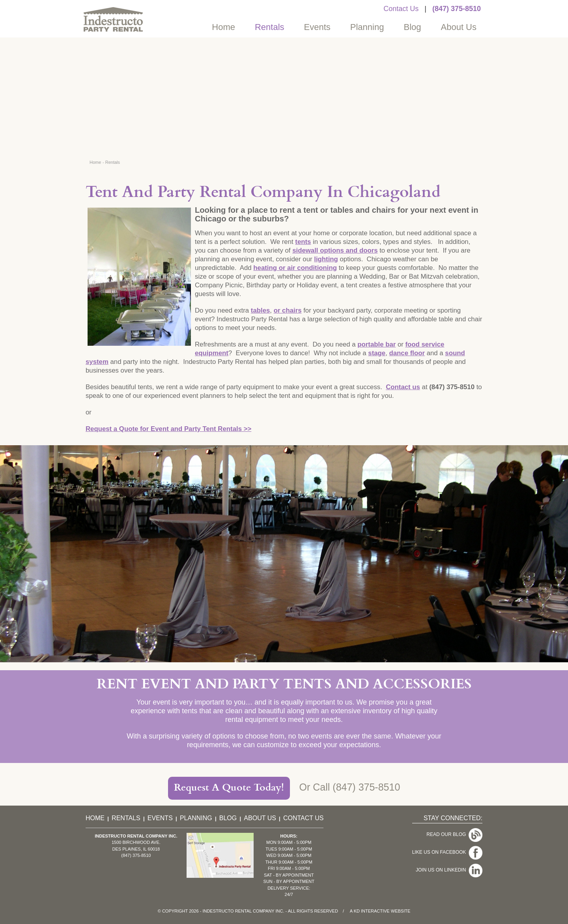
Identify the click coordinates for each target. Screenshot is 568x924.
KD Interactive (372, 911)
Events (317, 27)
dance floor (407, 353)
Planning (367, 27)
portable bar (376, 344)
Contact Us (401, 9)
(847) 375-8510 (457, 9)
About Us (459, 27)
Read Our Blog (454, 834)
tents (303, 242)
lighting (326, 259)
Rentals (270, 27)
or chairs (288, 310)
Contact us (403, 387)
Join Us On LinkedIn (449, 870)
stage (377, 353)
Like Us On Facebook (447, 852)
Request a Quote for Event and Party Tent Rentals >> (168, 429)
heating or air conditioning (295, 268)
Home (223, 27)
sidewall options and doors (335, 250)
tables (261, 310)
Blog (412, 27)
